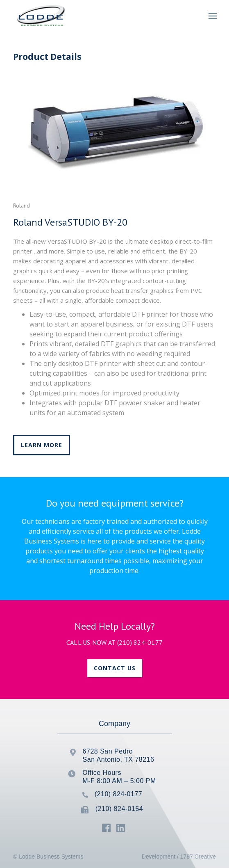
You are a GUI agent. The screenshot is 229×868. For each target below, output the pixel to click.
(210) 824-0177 (140, 642)
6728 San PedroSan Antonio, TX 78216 (119, 755)
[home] (39, 16)
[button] (213, 16)
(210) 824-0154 (119, 809)
